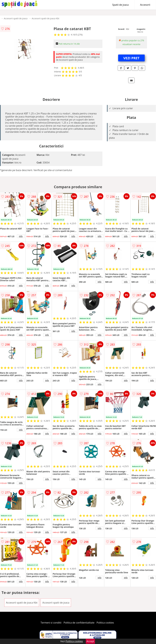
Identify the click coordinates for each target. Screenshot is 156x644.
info (21, 236)
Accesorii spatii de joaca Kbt (45, 18)
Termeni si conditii (51, 623)
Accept (90, 641)
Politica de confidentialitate (79, 623)
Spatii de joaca (120, 5)
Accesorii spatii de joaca (16, 18)
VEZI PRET (131, 58)
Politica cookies (105, 623)
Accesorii (145, 5)
